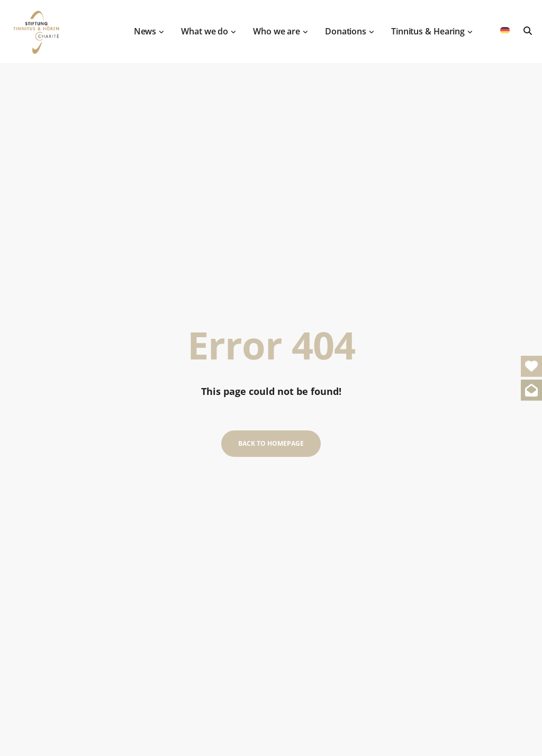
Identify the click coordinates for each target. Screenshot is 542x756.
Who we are (282, 27)
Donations (351, 27)
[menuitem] (505, 26)
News (151, 27)
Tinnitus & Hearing (433, 27)
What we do (210, 27)
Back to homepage (271, 443)
